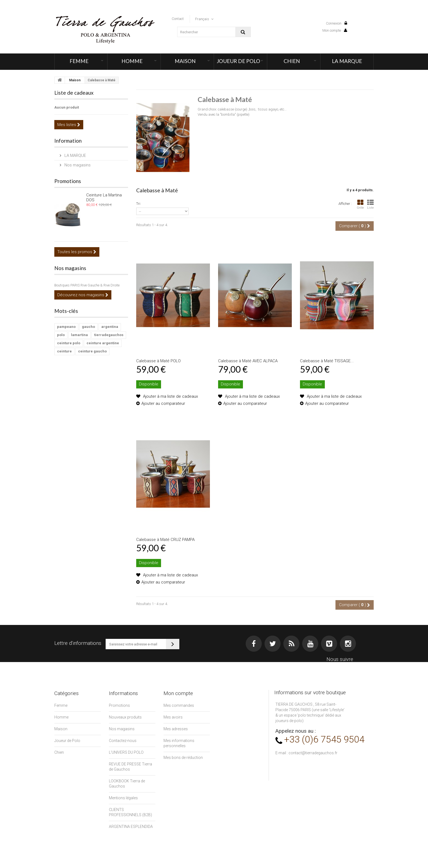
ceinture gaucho (92, 351)
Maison (185, 61)
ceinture (64, 351)
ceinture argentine (103, 343)
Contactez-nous (123, 741)
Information (68, 141)
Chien (292, 61)
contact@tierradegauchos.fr (313, 753)
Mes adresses (176, 729)
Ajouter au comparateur (163, 403)
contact (178, 19)
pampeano (66, 327)
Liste (370, 204)
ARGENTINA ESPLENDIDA (131, 827)
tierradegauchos (109, 335)
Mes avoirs (173, 717)
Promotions (68, 181)
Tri (138, 204)
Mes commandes (179, 705)
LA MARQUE (347, 61)
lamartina (79, 335)
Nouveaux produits (125, 717)
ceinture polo (69, 343)
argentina (110, 327)
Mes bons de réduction (183, 758)
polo (61, 335)
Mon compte (335, 30)
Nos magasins (77, 165)
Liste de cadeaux (74, 93)
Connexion (337, 23)
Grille (360, 204)
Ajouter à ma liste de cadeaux (170, 396)
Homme (132, 61)
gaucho (88, 327)
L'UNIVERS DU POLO (126, 752)
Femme (79, 61)
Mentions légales (123, 798)
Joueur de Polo (238, 61)
